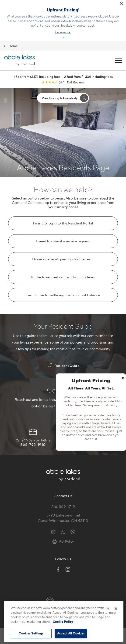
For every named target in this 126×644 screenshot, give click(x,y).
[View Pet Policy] (63, 526)
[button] (62, 22)
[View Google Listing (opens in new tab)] (63, 67)
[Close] (116, 610)
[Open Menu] (119, 45)
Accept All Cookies (71, 635)
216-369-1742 (63, 491)
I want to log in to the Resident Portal (63, 208)
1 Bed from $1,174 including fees (37, 61)
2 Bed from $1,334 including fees (88, 61)
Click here (75, 16)
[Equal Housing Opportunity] (53, 516)
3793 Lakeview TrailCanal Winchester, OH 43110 (63, 502)
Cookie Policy (63, 623)
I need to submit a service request (63, 226)
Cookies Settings (31, 635)
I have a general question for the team (63, 244)
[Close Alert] (122, 4)
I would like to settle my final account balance (63, 279)
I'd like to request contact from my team (63, 262)
